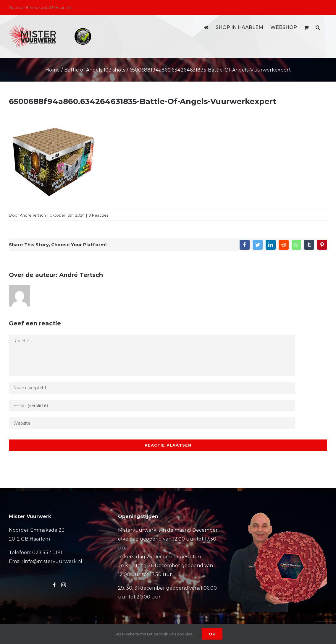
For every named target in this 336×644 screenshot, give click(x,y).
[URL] (152, 423)
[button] (318, 27)
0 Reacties (98, 215)
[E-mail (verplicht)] (152, 405)
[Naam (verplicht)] (152, 388)
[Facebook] (54, 585)
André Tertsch (33, 215)
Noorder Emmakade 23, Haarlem (40, 7)
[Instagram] (64, 585)
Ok (212, 634)
